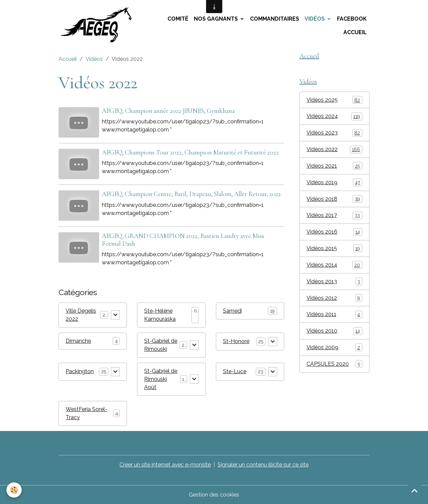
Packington (80, 371)
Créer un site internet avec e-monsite (165, 464)
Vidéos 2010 (334, 332)
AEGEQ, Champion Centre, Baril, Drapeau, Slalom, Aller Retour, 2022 (191, 194)
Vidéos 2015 (334, 249)
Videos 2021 (334, 166)
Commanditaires (275, 19)
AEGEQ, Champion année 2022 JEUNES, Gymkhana (168, 111)
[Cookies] (14, 490)
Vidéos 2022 (334, 150)
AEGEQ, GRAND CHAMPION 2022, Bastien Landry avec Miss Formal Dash (183, 239)
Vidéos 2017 (334, 216)
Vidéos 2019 (334, 183)
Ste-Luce (235, 371)
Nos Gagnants (217, 19)
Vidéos (315, 19)
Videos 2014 (334, 266)
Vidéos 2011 (334, 316)
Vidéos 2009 (334, 349)
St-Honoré (236, 341)
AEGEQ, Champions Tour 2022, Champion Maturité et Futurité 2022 (190, 152)
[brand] (99, 26)
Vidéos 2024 (334, 117)
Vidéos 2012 (334, 299)
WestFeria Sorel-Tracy (86, 413)
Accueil (355, 32)
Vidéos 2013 (334, 282)
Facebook (352, 19)
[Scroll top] (414, 490)
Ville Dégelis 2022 (81, 315)
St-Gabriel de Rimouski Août (161, 379)
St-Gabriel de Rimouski (161, 345)
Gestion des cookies (214, 494)
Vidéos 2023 (334, 133)
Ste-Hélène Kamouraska (160, 315)
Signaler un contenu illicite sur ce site (263, 464)
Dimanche (78, 341)
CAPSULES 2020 (334, 365)
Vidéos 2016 (334, 233)
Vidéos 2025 (334, 100)
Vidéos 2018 (334, 200)
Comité (178, 19)
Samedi (232, 310)
